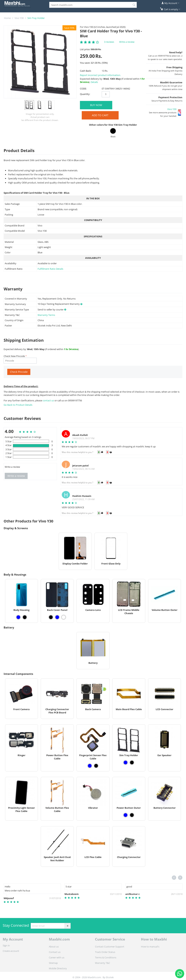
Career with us (57, 957)
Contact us (55, 952)
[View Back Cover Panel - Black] (51, 617)
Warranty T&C (103, 963)
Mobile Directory (58, 968)
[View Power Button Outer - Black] (132, 815)
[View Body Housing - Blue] (18, 617)
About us (54, 947)
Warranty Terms (46, 315)
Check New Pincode (14, 356)
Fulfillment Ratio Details (50, 269)
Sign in (6, 945)
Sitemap (53, 963)
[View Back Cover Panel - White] (64, 617)
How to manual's (150, 947)
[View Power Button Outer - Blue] (126, 815)
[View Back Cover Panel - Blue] (57, 617)
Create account (11, 951)
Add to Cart (100, 115)
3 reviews (109, 42)
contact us (49, 400)
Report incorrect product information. (100, 75)
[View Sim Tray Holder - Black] (132, 763)
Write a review (127, 42)
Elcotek (110, 977)
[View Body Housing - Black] (25, 617)
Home (7, 18)
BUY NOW (96, 105)
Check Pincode (19, 372)
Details (94, 82)
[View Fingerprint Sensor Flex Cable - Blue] (90, 766)
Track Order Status (105, 952)
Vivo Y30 (19, 18)
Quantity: (85, 94)
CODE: (83, 89)
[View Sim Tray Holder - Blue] (126, 763)
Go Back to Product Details (18, 405)
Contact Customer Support (110, 947)
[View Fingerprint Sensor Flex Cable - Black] (96, 766)
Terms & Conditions (106, 957)
